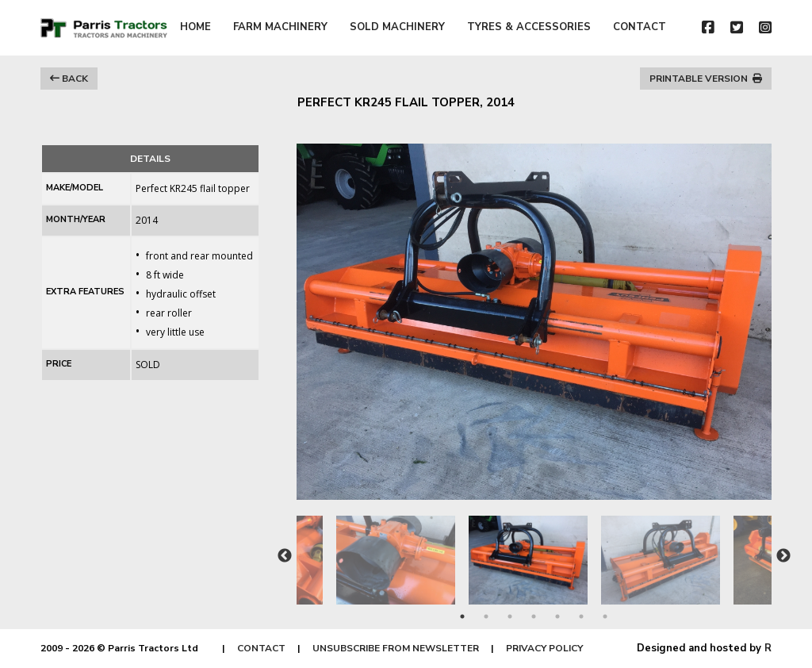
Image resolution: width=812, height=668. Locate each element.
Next (783, 556)
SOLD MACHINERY (397, 27)
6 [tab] (581, 616)
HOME (195, 27)
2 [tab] (486, 616)
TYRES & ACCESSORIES (529, 27)
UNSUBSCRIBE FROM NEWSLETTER (396, 648)
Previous (285, 556)
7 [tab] (605, 616)
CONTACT (640, 27)
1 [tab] (462, 616)
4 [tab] (534, 616)
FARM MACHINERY (280, 27)
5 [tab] (557, 616)
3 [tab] (510, 616)
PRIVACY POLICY (544, 648)
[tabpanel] (535, 552)
